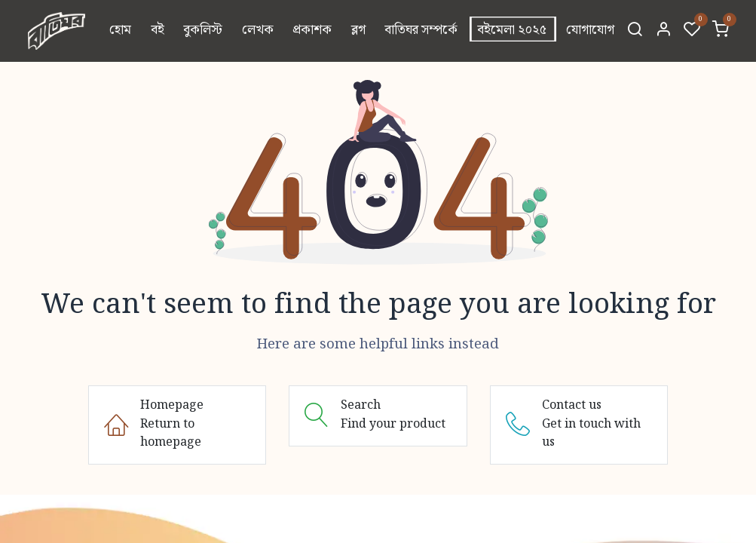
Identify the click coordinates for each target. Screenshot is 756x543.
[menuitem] (120, 31)
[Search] (635, 31)
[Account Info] (663, 31)
